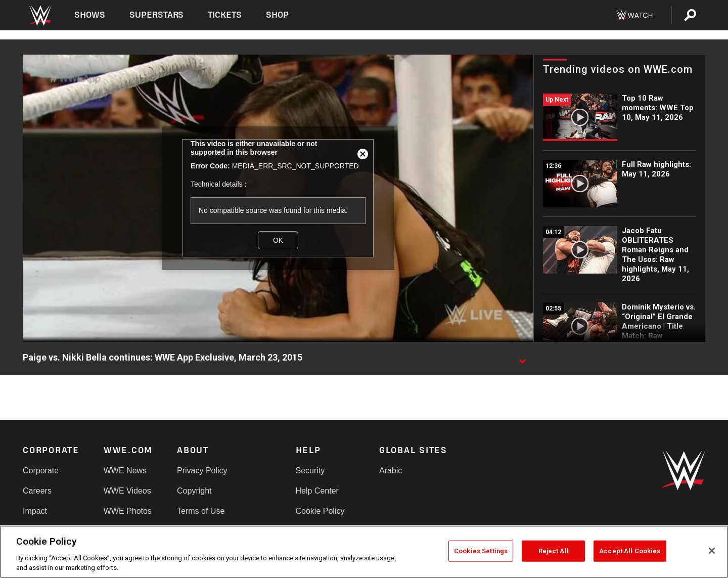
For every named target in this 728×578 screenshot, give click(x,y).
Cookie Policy (320, 511)
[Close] (712, 551)
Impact (35, 511)
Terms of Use (201, 511)
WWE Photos (128, 511)
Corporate (41, 471)
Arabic (391, 471)
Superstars (157, 15)
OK (278, 240)
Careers (37, 491)
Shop (277, 15)
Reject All (554, 551)
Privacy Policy (202, 471)
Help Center (317, 491)
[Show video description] (522, 358)
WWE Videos (127, 491)
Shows (90, 15)
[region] (364, 552)
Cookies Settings (481, 551)
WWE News (125, 471)
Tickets (225, 15)
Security (310, 471)
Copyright (194, 491)
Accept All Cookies (630, 551)
